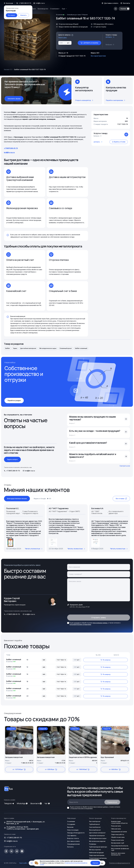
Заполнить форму (14, 99)
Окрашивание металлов (119, 832)
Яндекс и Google (42, 499)
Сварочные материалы (97, 855)
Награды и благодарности (76, 833)
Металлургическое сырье (48, 348)
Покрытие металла (117, 840)
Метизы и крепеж (95, 850)
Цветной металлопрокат (28, 348)
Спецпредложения (73, 844)
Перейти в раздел (14, 401)
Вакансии (70, 827)
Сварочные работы (118, 834)
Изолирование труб (118, 843)
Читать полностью (34, 549)
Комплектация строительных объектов (119, 822)
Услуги (33, 9)
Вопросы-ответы (73, 838)
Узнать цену (62, 38)
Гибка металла (116, 829)
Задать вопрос (12, 459)
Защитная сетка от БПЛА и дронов (83, 757)
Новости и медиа (73, 830)
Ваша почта (74, 802)
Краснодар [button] (9, 3)
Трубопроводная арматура (98, 847)
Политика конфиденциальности (120, 863)
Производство (43, 9)
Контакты (127, 3)
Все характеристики (98, 56)
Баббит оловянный (81, 348)
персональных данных (100, 623)
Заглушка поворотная (14, 757)
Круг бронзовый (107, 757)
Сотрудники (71, 824)
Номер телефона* (75, 574)
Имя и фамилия (74, 567)
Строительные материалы (98, 858)
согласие (77, 623)
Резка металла (116, 826)
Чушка (15, 348)
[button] (127, 749)
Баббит (8, 348)
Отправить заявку (99, 618)
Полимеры (93, 844)
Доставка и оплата (111, 3)
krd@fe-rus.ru (40, 3)
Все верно (11, 15)
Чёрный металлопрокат (97, 836)
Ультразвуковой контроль (120, 846)
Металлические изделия (97, 841)
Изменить (23, 15)
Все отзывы (121, 499)
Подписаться (112, 802)
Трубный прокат (94, 824)
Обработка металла (118, 837)
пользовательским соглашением (80, 624)
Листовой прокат (95, 821)
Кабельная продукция (96, 853)
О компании (71, 821)
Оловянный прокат (66, 348)
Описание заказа (75, 581)
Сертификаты (72, 836)
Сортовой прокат (95, 827)
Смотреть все (125, 466)
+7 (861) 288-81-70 (11, 148)
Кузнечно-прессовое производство (118, 854)
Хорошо (95, 863)
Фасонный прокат (95, 830)
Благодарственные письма (17, 499)
